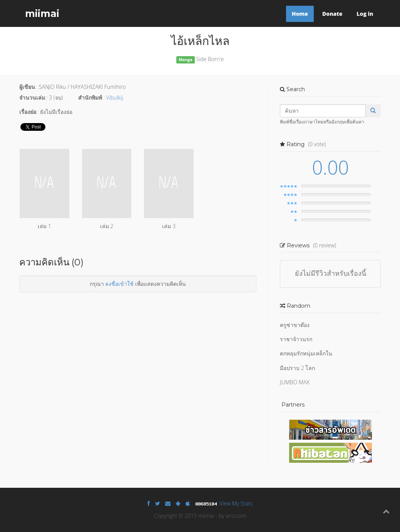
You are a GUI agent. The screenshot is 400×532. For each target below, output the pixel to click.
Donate (332, 14)
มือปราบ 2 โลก (297, 368)
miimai (42, 13)
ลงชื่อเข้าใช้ (119, 284)
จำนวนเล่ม (32, 98)
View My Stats (236, 503)
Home (300, 14)
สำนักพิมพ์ (90, 98)
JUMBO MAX (295, 382)
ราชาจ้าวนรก (296, 339)
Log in (365, 14)
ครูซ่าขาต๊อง (295, 325)
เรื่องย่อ (28, 112)
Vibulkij (115, 98)
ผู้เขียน (27, 87)
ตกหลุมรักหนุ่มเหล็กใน (306, 353)
